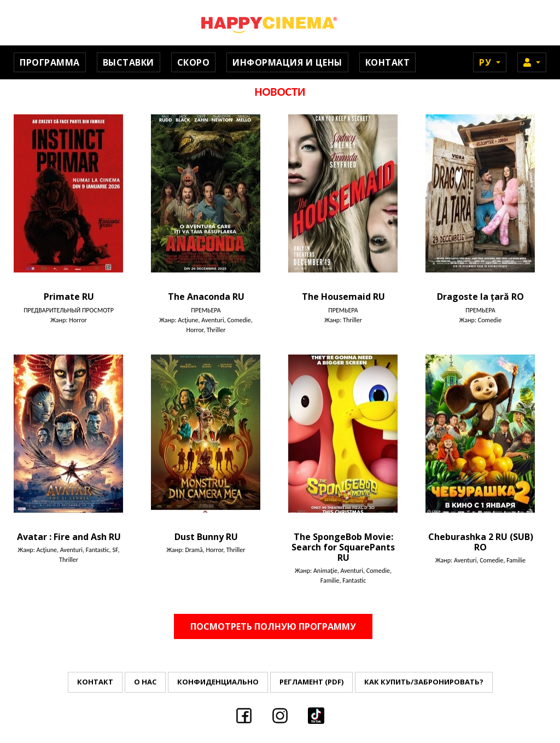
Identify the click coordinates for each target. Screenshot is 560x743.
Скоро (194, 62)
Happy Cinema (280, 23)
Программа (50, 62)
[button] (532, 62)
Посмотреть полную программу (273, 626)
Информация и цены (287, 62)
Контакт (388, 62)
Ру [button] (486, 62)
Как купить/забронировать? (424, 682)
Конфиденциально (218, 682)
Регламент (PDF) (311, 682)
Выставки (129, 62)
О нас (145, 682)
